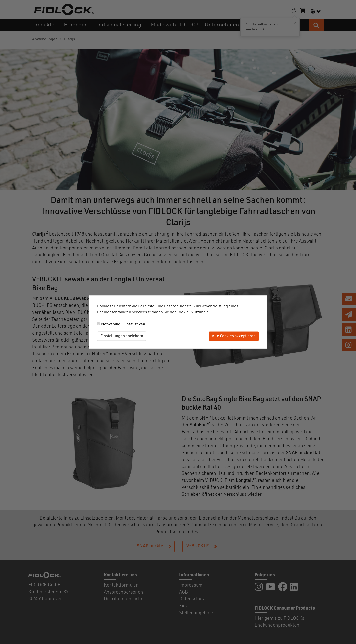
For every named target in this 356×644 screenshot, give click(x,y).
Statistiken (136, 324)
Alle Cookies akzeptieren (234, 336)
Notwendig (111, 324)
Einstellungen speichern (122, 336)
